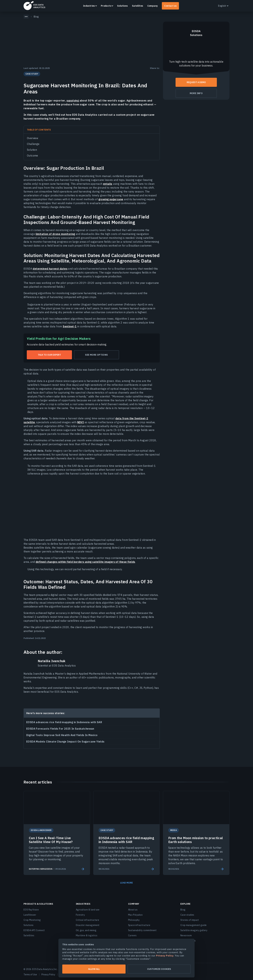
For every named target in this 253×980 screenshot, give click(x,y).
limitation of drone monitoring (55, 234)
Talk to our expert (49, 355)
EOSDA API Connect (34, 930)
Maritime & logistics (87, 935)
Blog (183, 910)
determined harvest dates (50, 269)
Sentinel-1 (70, 326)
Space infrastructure (139, 925)
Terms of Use (30, 975)
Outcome (33, 156)
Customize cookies (159, 969)
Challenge (33, 144)
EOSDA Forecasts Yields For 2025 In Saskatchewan (60, 729)
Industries (89, 6)
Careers (132, 935)
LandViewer (30, 915)
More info (196, 93)
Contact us (170, 6)
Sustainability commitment (142, 930)
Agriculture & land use (88, 910)
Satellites (138, 6)
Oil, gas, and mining (86, 930)
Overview (33, 138)
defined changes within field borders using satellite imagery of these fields (85, 562)
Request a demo (196, 82)
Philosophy (134, 920)
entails (108, 184)
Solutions (122, 6)
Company (153, 6)
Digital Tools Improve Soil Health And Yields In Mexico (62, 735)
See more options (96, 355)
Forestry (80, 915)
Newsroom (186, 935)
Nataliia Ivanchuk (52, 661)
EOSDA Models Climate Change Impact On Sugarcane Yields (65, 742)
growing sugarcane (111, 199)
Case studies (187, 915)
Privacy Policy (48, 975)
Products (106, 6)
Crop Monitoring (32, 920)
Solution (32, 150)
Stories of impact (190, 920)
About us (133, 910)
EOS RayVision (31, 910)
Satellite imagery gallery (194, 930)
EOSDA (34, 5)
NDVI (81, 422)
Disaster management (88, 925)
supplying (73, 101)
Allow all (94, 969)
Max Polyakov (135, 915)
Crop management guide (193, 925)
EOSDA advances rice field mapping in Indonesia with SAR (64, 722)
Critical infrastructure (87, 920)
